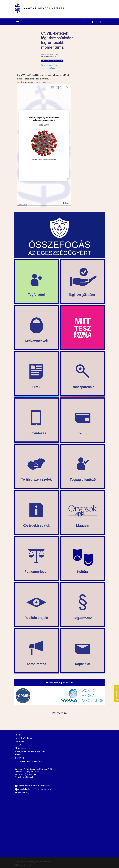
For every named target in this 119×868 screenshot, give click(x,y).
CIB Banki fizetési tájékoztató (29, 761)
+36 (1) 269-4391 (31, 772)
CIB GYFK (19, 758)
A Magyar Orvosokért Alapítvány (30, 751)
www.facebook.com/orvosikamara (34, 786)
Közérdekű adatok (23, 738)
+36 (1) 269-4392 (28, 774)
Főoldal (19, 735)
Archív (18, 755)
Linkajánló (20, 741)
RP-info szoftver (23, 748)
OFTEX (18, 745)
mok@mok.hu (28, 777)
